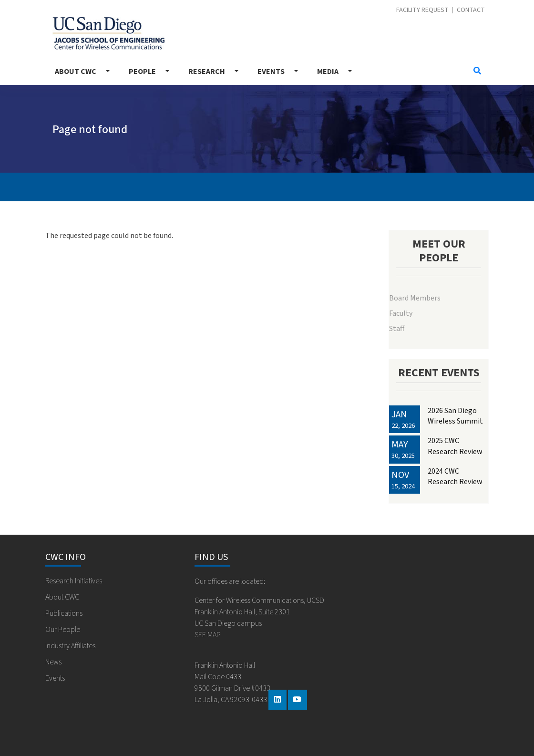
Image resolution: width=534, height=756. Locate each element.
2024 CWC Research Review (455, 476)
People (142, 72)
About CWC (76, 72)
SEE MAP (208, 635)
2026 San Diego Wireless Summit (455, 416)
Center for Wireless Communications (108, 33)
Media (328, 72)
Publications (64, 613)
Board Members (415, 298)
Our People (63, 630)
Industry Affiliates (70, 646)
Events (271, 72)
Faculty (401, 313)
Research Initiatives (74, 581)
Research (207, 72)
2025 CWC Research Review (455, 446)
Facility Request (422, 10)
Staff (397, 329)
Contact (471, 10)
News (53, 662)
